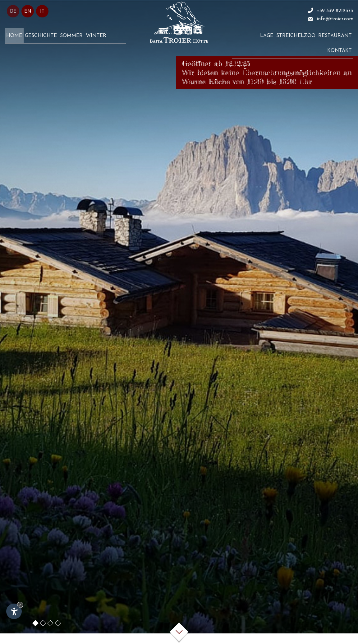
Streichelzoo (296, 36)
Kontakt (340, 51)
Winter (96, 36)
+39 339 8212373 (335, 11)
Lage (267, 36)
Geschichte (41, 36)
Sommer (71, 36)
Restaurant (335, 36)
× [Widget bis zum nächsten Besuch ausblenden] (20, 605)
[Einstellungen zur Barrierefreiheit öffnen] (14, 611)
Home (14, 36)
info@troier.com (335, 19)
